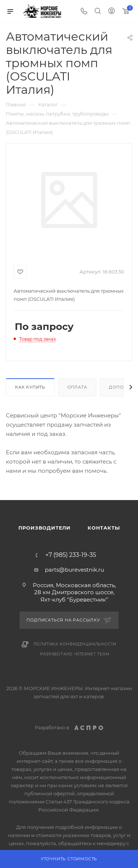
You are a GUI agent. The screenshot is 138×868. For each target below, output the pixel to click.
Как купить (30, 387)
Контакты (104, 528)
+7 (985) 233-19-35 (71, 555)
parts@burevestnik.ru (75, 570)
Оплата (77, 387)
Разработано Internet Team (75, 654)
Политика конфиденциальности (75, 644)
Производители (45, 528)
